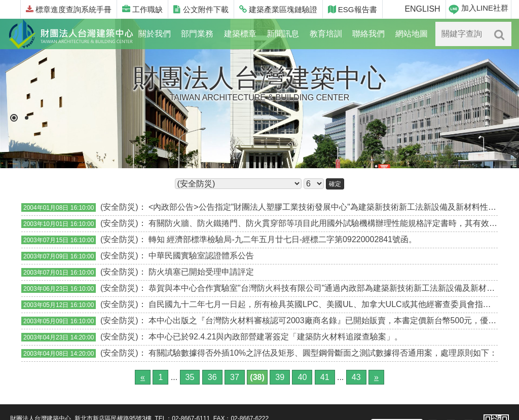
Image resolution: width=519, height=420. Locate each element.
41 (325, 377)
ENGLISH (422, 9)
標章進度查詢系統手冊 (69, 9)
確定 (335, 184)
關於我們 (155, 34)
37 (235, 377)
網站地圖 (412, 34)
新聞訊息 (283, 34)
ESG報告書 (353, 9)
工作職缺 (142, 9)
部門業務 (197, 34)
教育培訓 (326, 34)
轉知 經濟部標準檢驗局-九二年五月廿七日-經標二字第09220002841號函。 (283, 239)
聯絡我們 (368, 34)
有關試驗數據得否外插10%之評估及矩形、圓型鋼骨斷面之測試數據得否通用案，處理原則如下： (323, 353)
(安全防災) (119, 207)
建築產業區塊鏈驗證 (278, 9)
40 (302, 377)
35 (190, 377)
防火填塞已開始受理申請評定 (201, 272)
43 (356, 377)
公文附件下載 (201, 9)
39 (280, 377)
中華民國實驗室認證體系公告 (201, 256)
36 (212, 377)
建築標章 (240, 34)
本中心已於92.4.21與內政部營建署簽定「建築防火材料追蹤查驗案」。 (275, 337)
